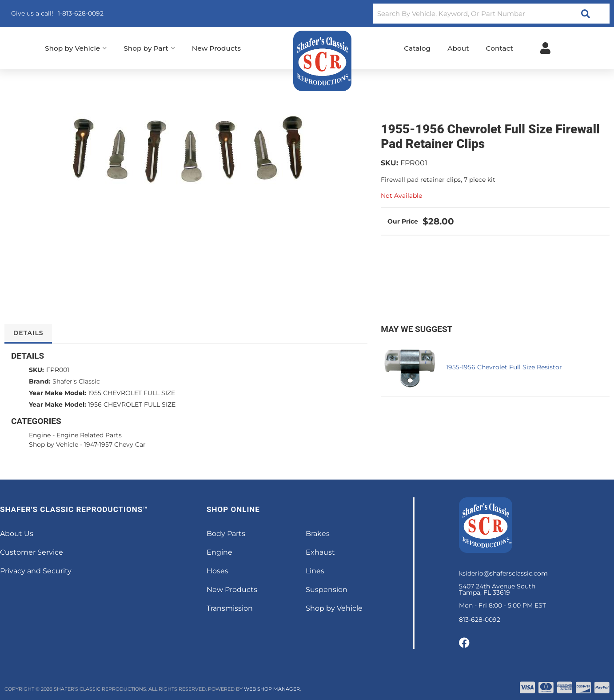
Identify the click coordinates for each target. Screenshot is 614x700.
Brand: (40, 381)
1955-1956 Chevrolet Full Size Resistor (504, 367)
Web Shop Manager (272, 689)
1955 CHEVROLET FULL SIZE (132, 393)
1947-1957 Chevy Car (115, 444)
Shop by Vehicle (54, 444)
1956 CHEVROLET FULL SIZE (132, 404)
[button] (491, 14)
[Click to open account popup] (545, 48)
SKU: (389, 163)
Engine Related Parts (89, 435)
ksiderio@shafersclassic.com (503, 573)
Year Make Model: (58, 393)
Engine (40, 435)
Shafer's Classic (76, 381)
